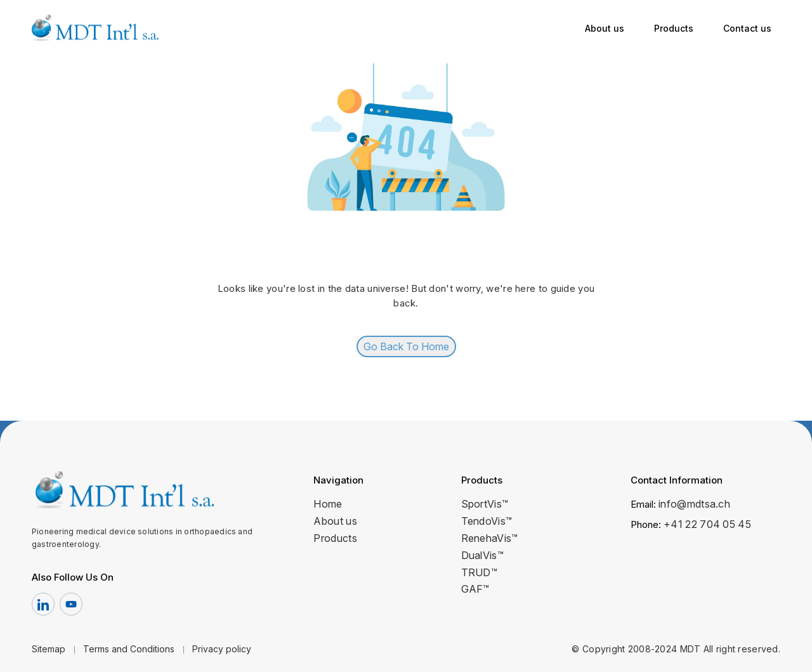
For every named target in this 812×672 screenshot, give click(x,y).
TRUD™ (480, 572)
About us (605, 28)
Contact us (747, 28)
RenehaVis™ (490, 538)
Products (674, 28)
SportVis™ (485, 504)
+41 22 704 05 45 (707, 524)
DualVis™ (483, 555)
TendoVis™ (487, 521)
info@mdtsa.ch (694, 504)
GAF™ (475, 589)
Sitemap (49, 649)
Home (328, 504)
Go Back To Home (406, 346)
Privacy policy (222, 649)
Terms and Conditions (129, 649)
